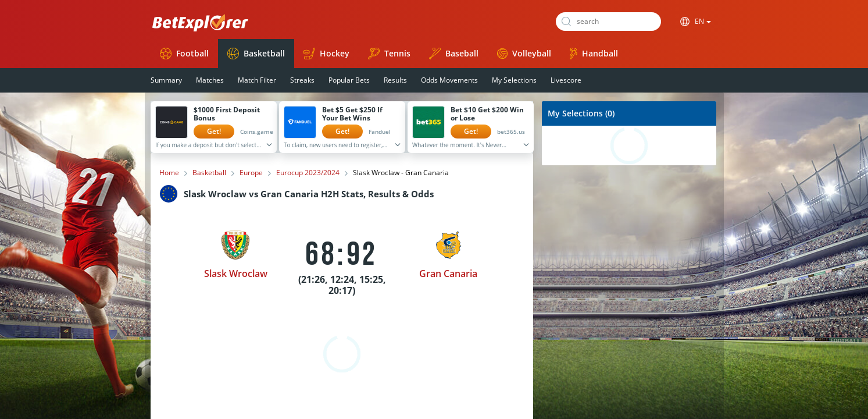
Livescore (566, 80)
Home (169, 173)
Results (395, 80)
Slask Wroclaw (236, 274)
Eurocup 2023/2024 (308, 173)
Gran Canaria (448, 274)
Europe (251, 173)
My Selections (514, 80)
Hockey (326, 54)
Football (184, 54)
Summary (166, 80)
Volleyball (524, 53)
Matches (210, 80)
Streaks (302, 80)
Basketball (256, 54)
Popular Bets (349, 80)
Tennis (389, 54)
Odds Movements (449, 80)
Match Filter (257, 80)
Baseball (454, 54)
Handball (594, 54)
